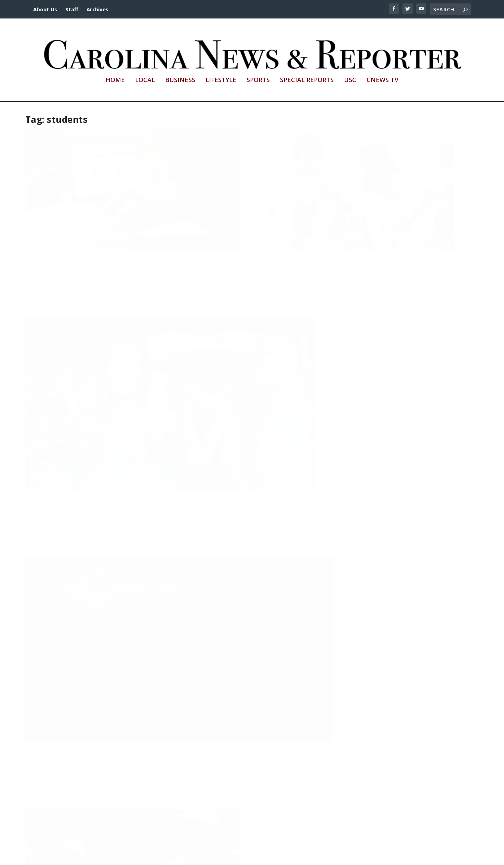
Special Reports (307, 80)
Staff (72, 9)
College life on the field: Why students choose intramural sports (391, 400)
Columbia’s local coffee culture (78, 727)
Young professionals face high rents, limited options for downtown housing (240, 717)
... (435, 825)
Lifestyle (221, 80)
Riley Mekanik (51, 241)
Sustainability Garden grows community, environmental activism (394, 228)
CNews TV (382, 80)
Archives (97, 9)
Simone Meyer (354, 241)
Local (145, 80)
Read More (51, 272)
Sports (258, 80)
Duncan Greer (51, 406)
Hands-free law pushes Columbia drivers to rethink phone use (95, 393)
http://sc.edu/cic (202, 856)
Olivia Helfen (50, 736)
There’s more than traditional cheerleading (247, 390)
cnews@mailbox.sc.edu (328, 856)
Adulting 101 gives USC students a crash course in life (242, 228)
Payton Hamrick (53, 578)
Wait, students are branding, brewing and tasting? (396, 572)
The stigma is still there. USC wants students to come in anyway (84, 228)
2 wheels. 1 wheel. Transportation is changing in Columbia (85, 565)
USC (350, 80)
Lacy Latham (201, 241)
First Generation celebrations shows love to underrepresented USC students (399, 737)
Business (180, 80)
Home (115, 80)
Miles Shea (199, 729)
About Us (45, 9)
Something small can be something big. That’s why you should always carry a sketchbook (241, 555)
